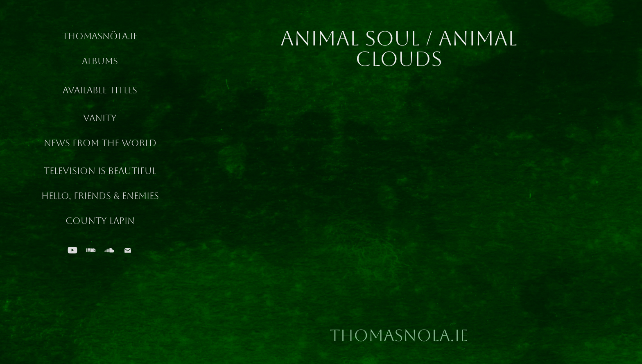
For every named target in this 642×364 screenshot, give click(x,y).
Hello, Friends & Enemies (100, 196)
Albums (100, 61)
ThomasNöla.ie (100, 36)
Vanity (100, 118)
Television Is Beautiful (100, 171)
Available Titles (100, 90)
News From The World (100, 143)
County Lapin (100, 221)
